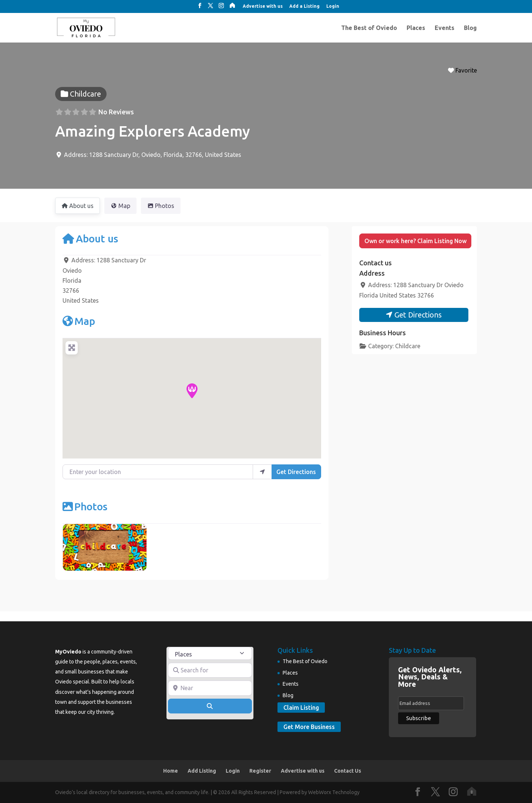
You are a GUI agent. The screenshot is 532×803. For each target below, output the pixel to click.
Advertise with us (263, 6)
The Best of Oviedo (369, 28)
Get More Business (309, 727)
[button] (192, 391)
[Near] (210, 688)
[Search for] (210, 670)
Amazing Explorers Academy (153, 131)
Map (79, 321)
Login (333, 6)
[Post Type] (210, 653)
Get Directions (296, 472)
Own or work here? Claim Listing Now (415, 241)
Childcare (408, 346)
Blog (470, 28)
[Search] (210, 706)
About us (90, 238)
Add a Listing (304, 6)
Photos (85, 506)
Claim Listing (301, 708)
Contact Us (348, 771)
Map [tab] (120, 206)
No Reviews (116, 112)
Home (171, 771)
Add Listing (202, 771)
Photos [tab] (161, 206)
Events (445, 28)
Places (416, 28)
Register (260, 771)
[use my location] (262, 472)
